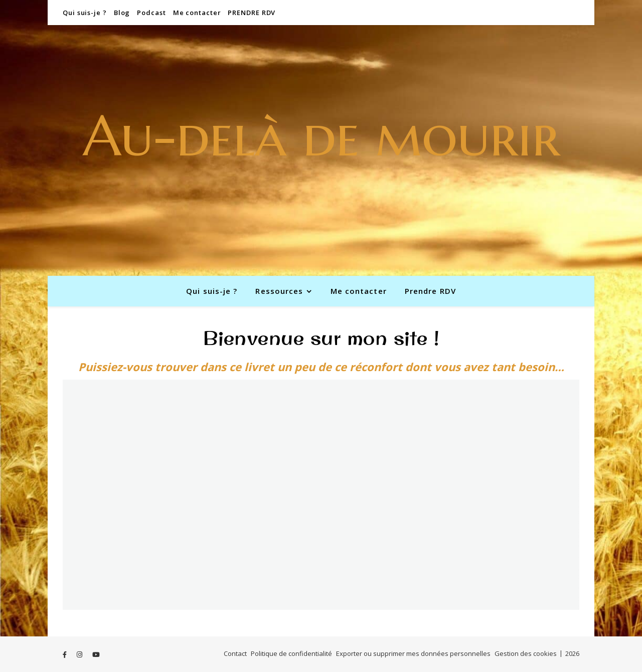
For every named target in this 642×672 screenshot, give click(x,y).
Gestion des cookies (526, 653)
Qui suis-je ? (85, 13)
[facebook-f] (65, 654)
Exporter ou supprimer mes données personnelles (413, 653)
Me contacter (197, 13)
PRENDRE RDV (252, 13)
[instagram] (80, 654)
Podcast (151, 13)
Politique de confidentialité (291, 653)
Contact (235, 653)
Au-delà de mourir (321, 136)
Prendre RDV (430, 291)
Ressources (279, 291)
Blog (122, 13)
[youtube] (96, 654)
